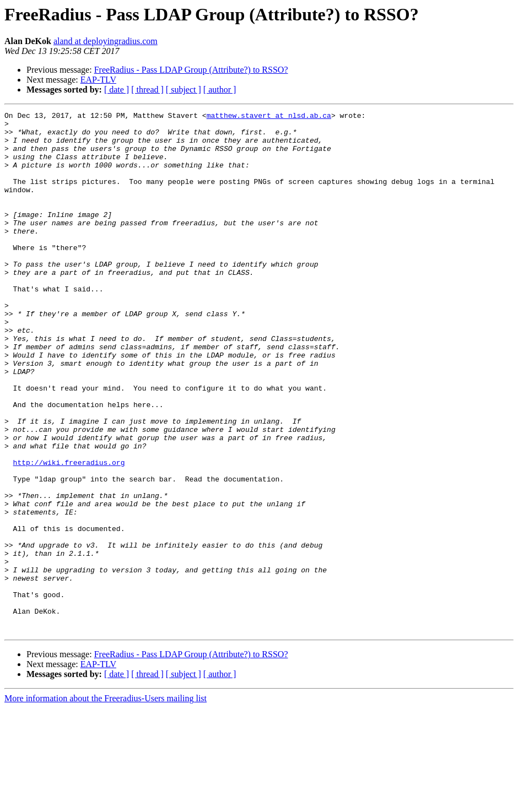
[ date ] (117, 90)
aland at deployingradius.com (106, 41)
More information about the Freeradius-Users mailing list (106, 802)
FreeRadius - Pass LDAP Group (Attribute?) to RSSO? (191, 70)
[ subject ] (184, 90)
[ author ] (220, 90)
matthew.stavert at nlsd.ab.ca (269, 117)
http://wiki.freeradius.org (69, 533)
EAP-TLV (98, 80)
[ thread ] (147, 90)
